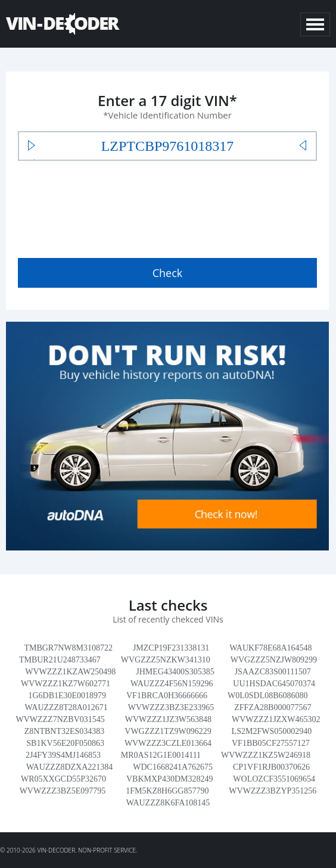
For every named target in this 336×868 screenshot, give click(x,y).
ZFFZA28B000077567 (273, 707)
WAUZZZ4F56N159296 (172, 684)
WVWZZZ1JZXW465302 (276, 719)
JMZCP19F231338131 (171, 648)
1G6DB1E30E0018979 (67, 696)
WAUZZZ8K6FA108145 (168, 803)
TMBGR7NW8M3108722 (68, 648)
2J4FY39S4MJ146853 (63, 755)
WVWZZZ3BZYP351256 (273, 791)
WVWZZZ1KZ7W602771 (66, 684)
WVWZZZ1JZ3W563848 (168, 719)
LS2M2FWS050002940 (272, 731)
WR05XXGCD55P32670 (63, 779)
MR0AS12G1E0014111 (161, 755)
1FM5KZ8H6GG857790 (167, 791)
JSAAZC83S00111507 (273, 672)
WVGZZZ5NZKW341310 (166, 660)
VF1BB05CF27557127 (271, 743)
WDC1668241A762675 (173, 767)
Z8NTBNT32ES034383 (65, 731)
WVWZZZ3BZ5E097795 (63, 791)
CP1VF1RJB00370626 (271, 767)
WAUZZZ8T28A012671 (66, 707)
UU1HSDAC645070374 (274, 684)
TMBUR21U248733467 (60, 660)
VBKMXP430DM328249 (169, 779)
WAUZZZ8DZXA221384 (69, 767)
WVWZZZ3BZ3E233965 (171, 707)
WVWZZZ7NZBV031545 (60, 719)
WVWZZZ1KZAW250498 (70, 672)
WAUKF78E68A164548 (270, 648)
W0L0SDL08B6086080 (268, 696)
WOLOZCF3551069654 (274, 779)
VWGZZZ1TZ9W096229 (168, 731)
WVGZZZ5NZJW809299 (274, 660)
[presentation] (108, 207)
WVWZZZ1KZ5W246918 (266, 755)
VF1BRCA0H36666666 (167, 696)
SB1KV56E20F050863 (65, 743)
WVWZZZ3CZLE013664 (168, 743)
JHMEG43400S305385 (175, 672)
